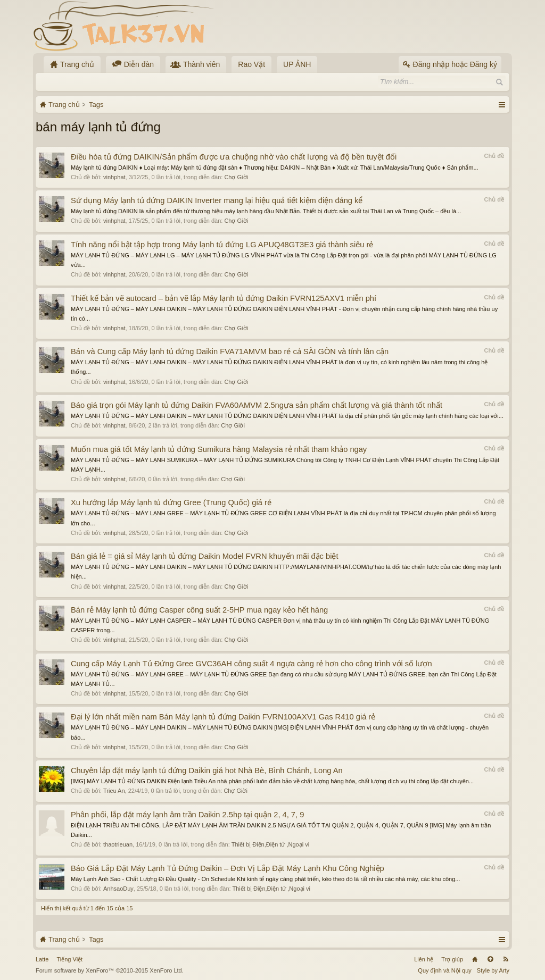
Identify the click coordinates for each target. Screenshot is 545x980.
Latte (42, 959)
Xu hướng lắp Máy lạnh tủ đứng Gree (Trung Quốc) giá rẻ (171, 502)
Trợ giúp (452, 959)
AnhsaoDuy (118, 889)
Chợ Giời (236, 177)
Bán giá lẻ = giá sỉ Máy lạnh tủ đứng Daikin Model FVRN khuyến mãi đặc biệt (205, 556)
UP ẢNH (297, 64)
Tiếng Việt (69, 959)
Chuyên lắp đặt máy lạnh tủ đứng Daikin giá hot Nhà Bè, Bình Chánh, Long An (207, 770)
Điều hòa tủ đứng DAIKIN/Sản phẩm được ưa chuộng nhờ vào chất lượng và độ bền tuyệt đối (234, 157)
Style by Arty (493, 970)
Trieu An (114, 791)
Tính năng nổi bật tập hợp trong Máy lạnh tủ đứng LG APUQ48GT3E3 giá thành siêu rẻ (222, 245)
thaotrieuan (118, 844)
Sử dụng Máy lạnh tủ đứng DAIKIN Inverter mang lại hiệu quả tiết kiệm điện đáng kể (217, 200)
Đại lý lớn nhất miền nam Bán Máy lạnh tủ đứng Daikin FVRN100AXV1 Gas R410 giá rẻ (223, 717)
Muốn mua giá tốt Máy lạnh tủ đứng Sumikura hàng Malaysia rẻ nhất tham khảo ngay (219, 449)
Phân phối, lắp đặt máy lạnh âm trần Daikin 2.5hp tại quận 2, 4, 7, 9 (187, 815)
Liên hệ (424, 959)
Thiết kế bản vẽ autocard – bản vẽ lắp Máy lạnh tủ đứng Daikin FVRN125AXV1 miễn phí (224, 298)
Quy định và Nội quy (445, 970)
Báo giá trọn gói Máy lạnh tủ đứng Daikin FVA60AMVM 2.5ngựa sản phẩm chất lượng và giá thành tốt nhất (257, 405)
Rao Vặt (251, 64)
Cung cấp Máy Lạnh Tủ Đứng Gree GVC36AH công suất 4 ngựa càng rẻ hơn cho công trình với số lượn (251, 664)
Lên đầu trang (490, 959)
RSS (506, 959)
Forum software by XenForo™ (110, 970)
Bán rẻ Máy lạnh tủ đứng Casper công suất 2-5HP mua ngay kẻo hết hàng (199, 610)
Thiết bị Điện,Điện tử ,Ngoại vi (270, 844)
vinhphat (114, 177)
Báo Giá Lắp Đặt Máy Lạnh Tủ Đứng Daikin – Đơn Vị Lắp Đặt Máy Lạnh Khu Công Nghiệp (228, 868)
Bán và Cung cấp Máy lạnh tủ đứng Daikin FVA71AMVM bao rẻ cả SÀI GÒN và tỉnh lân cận (230, 351)
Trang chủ (475, 959)
